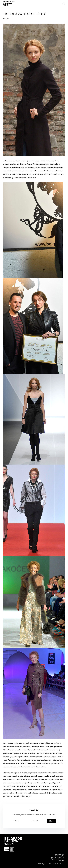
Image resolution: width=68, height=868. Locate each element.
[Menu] (64, 3)
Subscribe (52, 821)
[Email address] (38, 821)
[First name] (20, 821)
